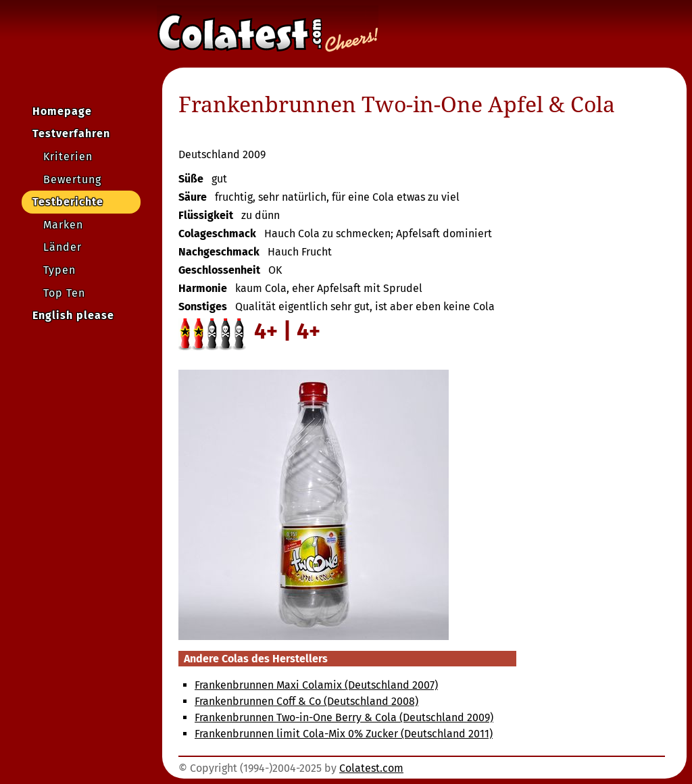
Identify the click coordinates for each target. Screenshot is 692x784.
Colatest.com (371, 768)
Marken (63, 225)
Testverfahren (71, 133)
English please (73, 315)
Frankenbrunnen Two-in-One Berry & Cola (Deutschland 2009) (344, 717)
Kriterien (68, 156)
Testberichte (68, 202)
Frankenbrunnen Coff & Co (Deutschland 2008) (306, 701)
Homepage (62, 111)
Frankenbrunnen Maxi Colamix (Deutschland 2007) (316, 685)
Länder (63, 247)
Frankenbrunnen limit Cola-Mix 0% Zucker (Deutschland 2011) (344, 734)
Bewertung (72, 179)
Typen (59, 270)
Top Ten (64, 293)
